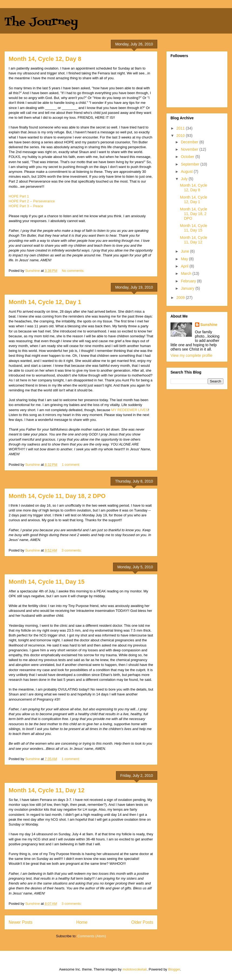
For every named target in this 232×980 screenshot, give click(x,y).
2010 (181, 136)
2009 (181, 298)
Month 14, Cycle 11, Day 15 (47, 582)
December (190, 142)
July (185, 179)
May (185, 259)
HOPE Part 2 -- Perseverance (32, 201)
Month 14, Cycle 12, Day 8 (45, 59)
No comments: (74, 271)
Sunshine (209, 325)
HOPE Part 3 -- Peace (26, 206)
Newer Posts (21, 922)
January (188, 288)
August (187, 171)
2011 (181, 128)
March (187, 273)
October (188, 157)
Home (82, 922)
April (185, 266)
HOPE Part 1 (19, 196)
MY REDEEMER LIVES (130, 410)
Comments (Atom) (92, 936)
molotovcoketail (135, 969)
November (190, 149)
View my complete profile (191, 355)
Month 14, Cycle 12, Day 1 (45, 302)
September (190, 164)
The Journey (41, 22)
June (185, 251)
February (189, 281)
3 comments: (72, 550)
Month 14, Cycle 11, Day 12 (47, 790)
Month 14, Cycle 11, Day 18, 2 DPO (57, 496)
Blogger (174, 969)
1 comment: (71, 465)
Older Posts (142, 922)
